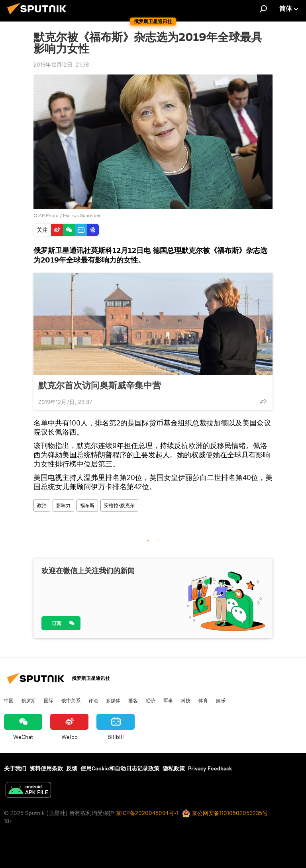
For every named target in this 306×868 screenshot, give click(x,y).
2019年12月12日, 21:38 (61, 65)
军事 (168, 700)
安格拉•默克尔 (119, 505)
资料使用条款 (46, 768)
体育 (203, 700)
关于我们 (15, 768)
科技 (186, 700)
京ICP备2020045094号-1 (147, 813)
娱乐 (221, 700)
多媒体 (113, 700)
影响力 (63, 505)
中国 (9, 700)
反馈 (72, 768)
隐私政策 (174, 768)
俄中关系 (71, 700)
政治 (42, 505)
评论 (93, 700)
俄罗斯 (29, 700)
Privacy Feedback (210, 768)
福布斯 (87, 505)
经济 (151, 700)
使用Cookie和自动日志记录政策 (120, 768)
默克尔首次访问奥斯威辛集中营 (100, 385)
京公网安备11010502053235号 (225, 813)
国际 (49, 700)
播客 (133, 700)
